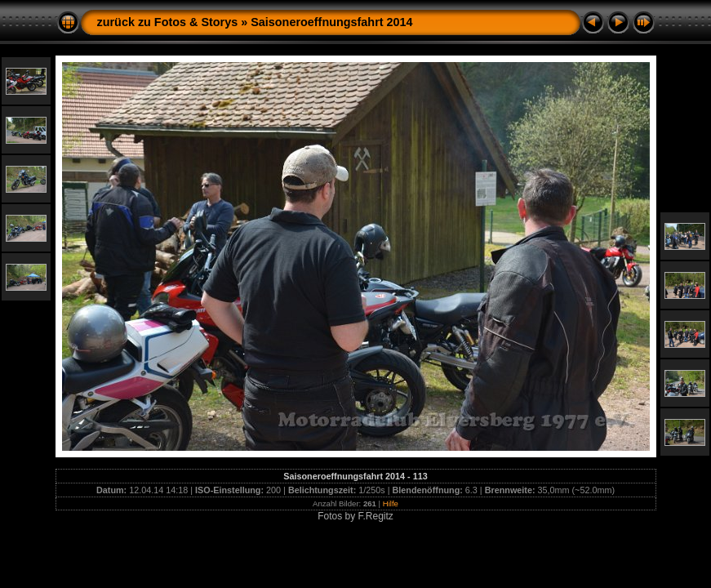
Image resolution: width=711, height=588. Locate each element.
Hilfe (391, 503)
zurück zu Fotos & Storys (168, 22)
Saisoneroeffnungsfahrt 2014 (331, 22)
